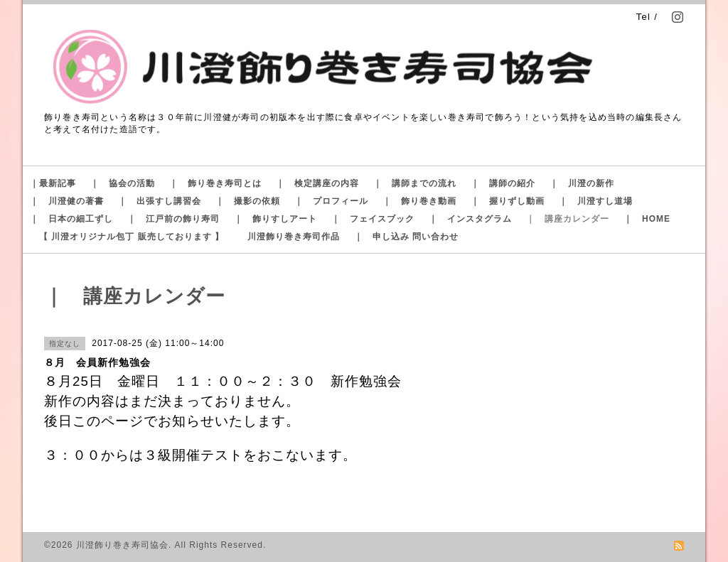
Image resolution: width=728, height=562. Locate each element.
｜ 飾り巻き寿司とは (215, 183)
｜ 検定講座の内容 (317, 183)
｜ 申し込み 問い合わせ (406, 237)
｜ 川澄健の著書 (67, 201)
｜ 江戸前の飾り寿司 (173, 219)
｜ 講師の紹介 (503, 183)
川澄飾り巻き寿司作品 (294, 237)
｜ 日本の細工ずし (71, 219)
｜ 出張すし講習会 (160, 201)
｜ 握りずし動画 (508, 201)
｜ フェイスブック (373, 219)
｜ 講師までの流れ (415, 183)
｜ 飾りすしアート (275, 219)
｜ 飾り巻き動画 (419, 201)
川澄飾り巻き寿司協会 (122, 545)
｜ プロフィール (331, 201)
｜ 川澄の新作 (582, 183)
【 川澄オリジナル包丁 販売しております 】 (132, 237)
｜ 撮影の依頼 (248, 201)
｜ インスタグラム (470, 219)
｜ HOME (647, 219)
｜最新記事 (53, 183)
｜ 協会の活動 (123, 183)
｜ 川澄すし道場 (596, 201)
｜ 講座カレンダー (568, 219)
